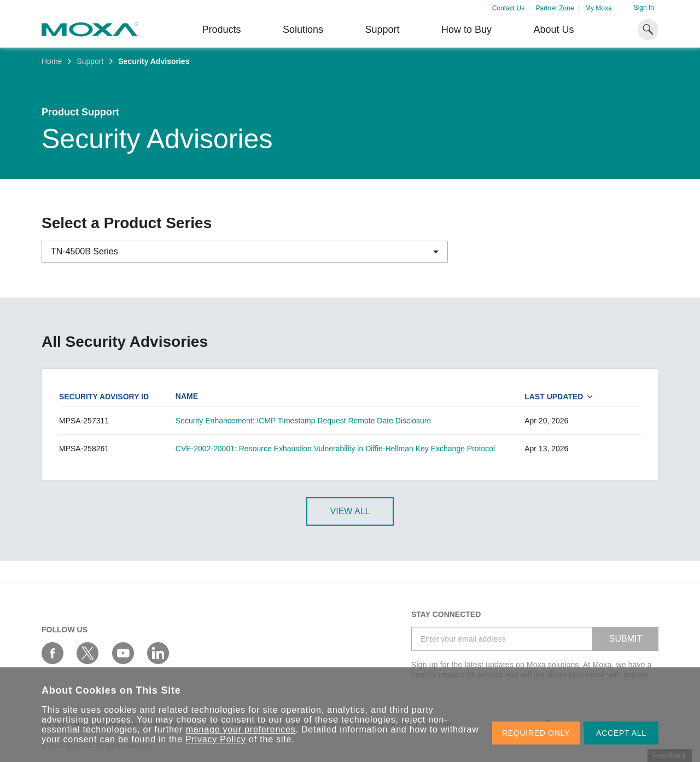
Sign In (644, 8)
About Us (553, 30)
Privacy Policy (216, 739)
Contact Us (508, 8)
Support (382, 30)
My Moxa (599, 8)
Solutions (303, 30)
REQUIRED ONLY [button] (536, 733)
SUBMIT (626, 639)
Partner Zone (555, 8)
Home (52, 61)
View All (350, 511)
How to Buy (466, 30)
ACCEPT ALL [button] (621, 733)
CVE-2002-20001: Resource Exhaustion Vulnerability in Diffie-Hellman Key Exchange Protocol (335, 449)
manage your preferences (241, 729)
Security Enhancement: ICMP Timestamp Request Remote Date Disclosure (303, 421)
